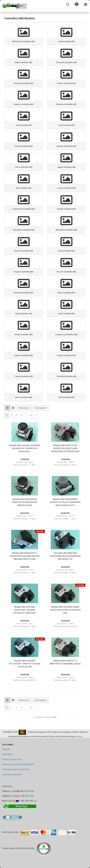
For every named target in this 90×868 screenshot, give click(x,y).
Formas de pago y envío (12, 759)
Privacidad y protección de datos (16, 769)
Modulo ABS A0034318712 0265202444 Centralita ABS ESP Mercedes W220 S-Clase (25, 556)
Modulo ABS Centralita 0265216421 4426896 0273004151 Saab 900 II (25, 610)
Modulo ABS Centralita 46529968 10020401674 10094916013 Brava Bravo (25, 448)
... (26, 415)
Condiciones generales (12, 774)
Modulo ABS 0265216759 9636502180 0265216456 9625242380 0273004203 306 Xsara (65, 449)
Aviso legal (7, 754)
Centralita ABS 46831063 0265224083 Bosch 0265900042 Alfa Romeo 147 (65, 556)
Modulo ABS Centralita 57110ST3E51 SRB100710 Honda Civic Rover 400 (25, 664)
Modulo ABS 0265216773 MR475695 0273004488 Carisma (65, 662)
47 (31, 415)
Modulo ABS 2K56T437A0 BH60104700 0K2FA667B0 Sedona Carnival (25, 502)
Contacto (6, 749)
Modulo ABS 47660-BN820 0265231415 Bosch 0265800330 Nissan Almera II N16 (65, 502)
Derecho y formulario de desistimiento (18, 764)
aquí (80, 736)
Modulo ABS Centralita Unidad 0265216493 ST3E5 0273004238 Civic (65, 610)
